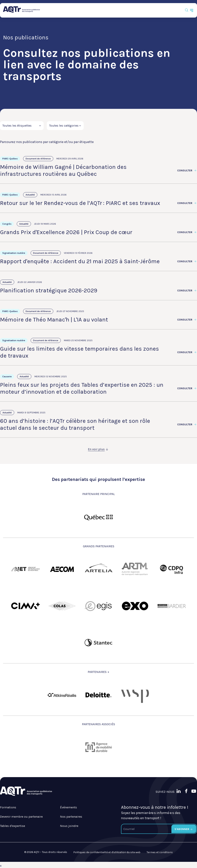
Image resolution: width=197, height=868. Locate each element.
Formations (8, 807)
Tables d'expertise (13, 826)
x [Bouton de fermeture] (1, 866)
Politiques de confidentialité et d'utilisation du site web (107, 852)
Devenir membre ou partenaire (21, 817)
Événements (68, 807)
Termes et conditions (160, 852)
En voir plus (98, 449)
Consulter (187, 170)
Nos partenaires (71, 817)
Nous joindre (69, 826)
